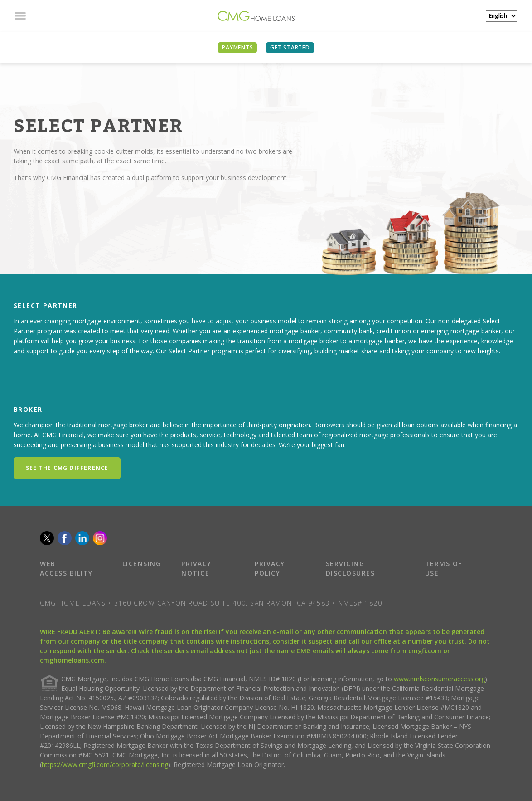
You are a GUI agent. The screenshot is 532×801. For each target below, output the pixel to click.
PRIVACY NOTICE (196, 568)
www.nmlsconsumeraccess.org (439, 679)
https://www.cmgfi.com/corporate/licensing (105, 764)
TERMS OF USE (444, 568)
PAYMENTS (237, 47)
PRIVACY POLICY (270, 568)
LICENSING (142, 564)
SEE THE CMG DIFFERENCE (67, 468)
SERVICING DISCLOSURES (351, 568)
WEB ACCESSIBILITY (66, 568)
